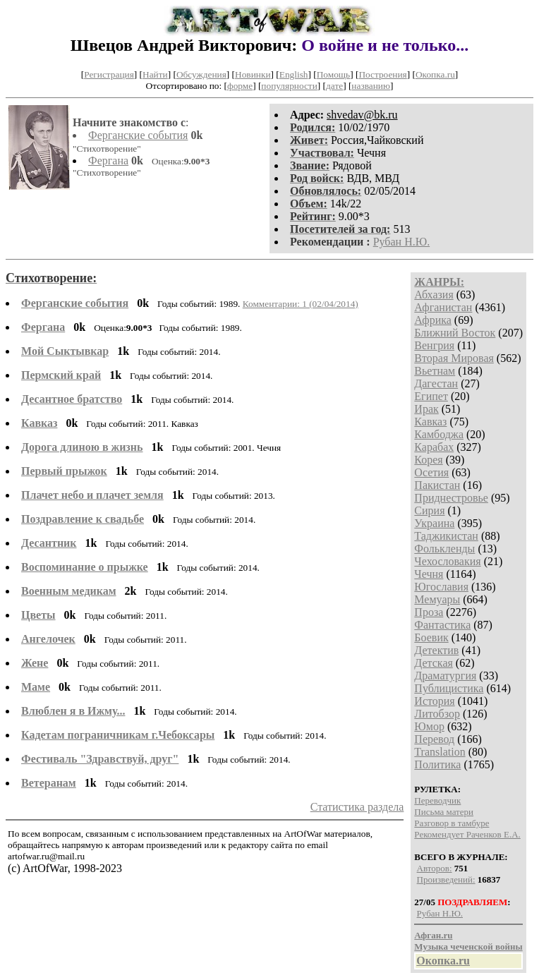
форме (240, 86)
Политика (437, 764)
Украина (434, 523)
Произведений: (446, 879)
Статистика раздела (357, 807)
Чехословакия (447, 561)
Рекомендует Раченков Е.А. (467, 834)
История (434, 701)
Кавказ (430, 422)
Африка (433, 320)
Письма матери (444, 812)
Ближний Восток (455, 333)
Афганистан (443, 307)
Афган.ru (433, 935)
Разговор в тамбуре (452, 823)
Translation (440, 752)
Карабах (434, 447)
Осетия (431, 472)
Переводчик (437, 800)
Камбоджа (439, 434)
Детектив (436, 650)
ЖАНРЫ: (439, 282)
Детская (434, 663)
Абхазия (434, 295)
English (294, 74)
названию (371, 86)
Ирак (426, 409)
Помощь (333, 74)
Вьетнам (435, 371)
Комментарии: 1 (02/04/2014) (301, 304)
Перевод (434, 739)
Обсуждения (201, 74)
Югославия (441, 587)
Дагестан (436, 383)
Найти (155, 74)
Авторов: (435, 868)
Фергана (108, 161)
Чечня (429, 574)
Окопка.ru (435, 74)
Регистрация (109, 74)
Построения (382, 74)
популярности (289, 86)
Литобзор (437, 714)
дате (334, 86)
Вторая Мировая (454, 358)
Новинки (253, 74)
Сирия (429, 510)
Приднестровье (451, 498)
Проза (429, 612)
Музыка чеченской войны (468, 946)
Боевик (431, 637)
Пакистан (437, 485)
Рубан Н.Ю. (402, 242)
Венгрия (434, 345)
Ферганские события (138, 135)
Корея (428, 460)
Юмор (429, 726)
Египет (431, 396)
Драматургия (445, 676)
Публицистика (449, 688)
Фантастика (442, 625)
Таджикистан (446, 536)
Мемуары (437, 599)
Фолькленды (444, 549)
